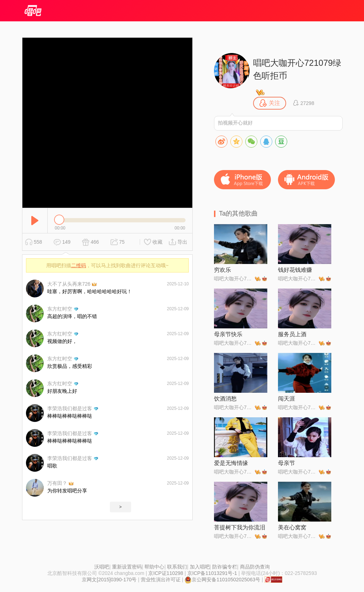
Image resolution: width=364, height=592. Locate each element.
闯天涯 (287, 399)
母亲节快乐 (228, 334)
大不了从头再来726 (69, 284)
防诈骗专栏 (225, 567)
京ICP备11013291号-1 (212, 573)
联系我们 (177, 567)
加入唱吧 (200, 567)
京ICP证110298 (166, 573)
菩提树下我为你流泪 (240, 527)
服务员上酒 (292, 334)
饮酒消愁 (225, 399)
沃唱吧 (102, 567)
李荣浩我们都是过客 (70, 408)
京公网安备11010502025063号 (222, 580)
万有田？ (57, 483)
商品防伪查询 (255, 567)
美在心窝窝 (292, 527)
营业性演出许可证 (161, 580)
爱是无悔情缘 (231, 463)
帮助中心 (154, 567)
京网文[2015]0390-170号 (109, 580)
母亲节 (287, 463)
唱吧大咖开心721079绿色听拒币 (297, 69)
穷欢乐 (223, 270)
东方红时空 (60, 309)
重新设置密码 (127, 567)
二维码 (79, 265)
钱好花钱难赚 (295, 270)
